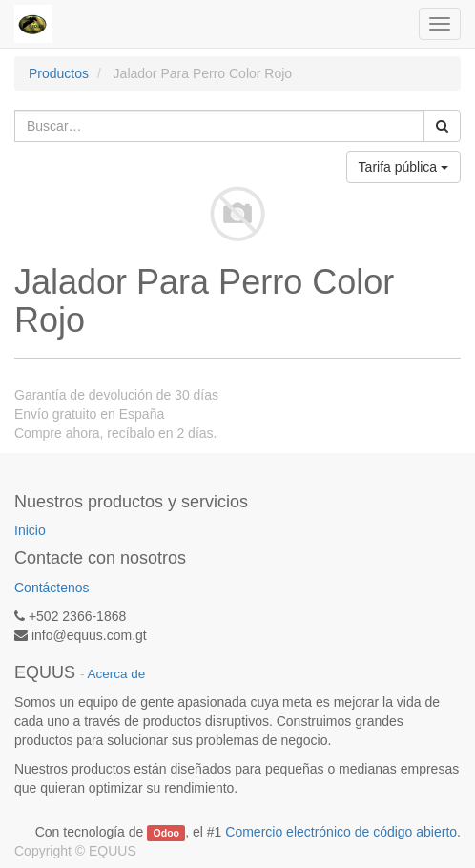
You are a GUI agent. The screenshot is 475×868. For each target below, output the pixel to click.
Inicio (30, 530)
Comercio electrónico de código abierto (341, 832)
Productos (59, 73)
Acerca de (117, 674)
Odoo (166, 833)
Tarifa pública (403, 167)
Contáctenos (52, 588)
